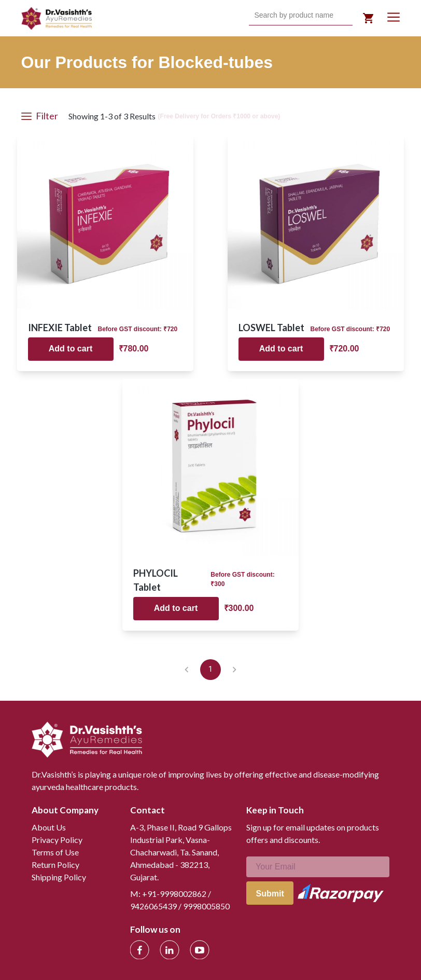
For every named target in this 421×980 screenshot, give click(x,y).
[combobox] (255, 16)
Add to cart (71, 349)
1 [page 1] (210, 670)
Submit (270, 894)
